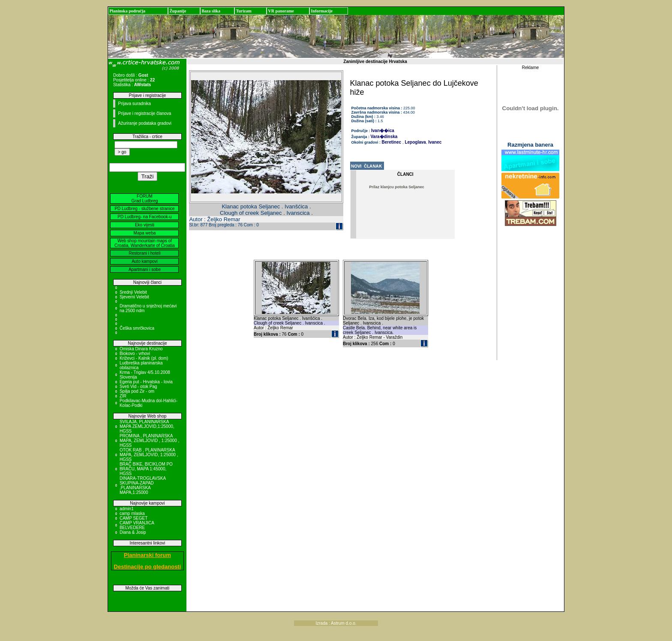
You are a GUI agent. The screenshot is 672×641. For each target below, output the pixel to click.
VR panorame (281, 11)
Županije (178, 11)
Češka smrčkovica (137, 328)
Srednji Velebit (133, 292)
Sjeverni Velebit (134, 297)
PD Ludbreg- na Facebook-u (144, 217)
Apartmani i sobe (145, 269)
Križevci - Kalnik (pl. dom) (144, 358)
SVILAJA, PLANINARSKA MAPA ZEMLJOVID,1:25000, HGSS (147, 426)
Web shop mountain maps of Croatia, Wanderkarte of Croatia (145, 243)
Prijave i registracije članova (144, 113)
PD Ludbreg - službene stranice (144, 209)
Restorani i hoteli (144, 253)
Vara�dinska (384, 137)
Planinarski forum (147, 555)
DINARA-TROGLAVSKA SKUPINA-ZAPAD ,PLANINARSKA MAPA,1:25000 (143, 485)
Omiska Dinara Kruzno (141, 349)
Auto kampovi (145, 261)
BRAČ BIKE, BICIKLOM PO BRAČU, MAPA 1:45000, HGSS (146, 469)
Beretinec (392, 142)
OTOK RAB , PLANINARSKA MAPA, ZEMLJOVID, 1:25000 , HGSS (149, 455)
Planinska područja (127, 11)
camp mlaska (132, 513)
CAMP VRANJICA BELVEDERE (137, 525)
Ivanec (434, 142)
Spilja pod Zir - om (137, 391)
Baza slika (211, 11)
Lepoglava (415, 142)
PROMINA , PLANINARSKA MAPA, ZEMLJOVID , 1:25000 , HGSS (149, 441)
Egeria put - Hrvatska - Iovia (146, 382)
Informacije (322, 11)
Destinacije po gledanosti (148, 567)
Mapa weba (145, 233)
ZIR (123, 396)
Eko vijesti (145, 225)
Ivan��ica (383, 131)
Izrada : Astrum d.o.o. (336, 623)
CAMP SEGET (133, 518)
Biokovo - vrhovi (135, 354)
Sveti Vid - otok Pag (138, 387)
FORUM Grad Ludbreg (145, 199)
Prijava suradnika (134, 104)
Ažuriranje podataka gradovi (145, 123)
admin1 (127, 509)
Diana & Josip (133, 532)
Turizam (243, 11)
